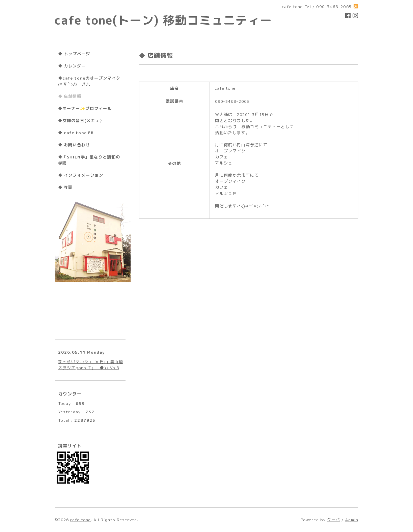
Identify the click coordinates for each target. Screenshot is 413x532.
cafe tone (80, 520)
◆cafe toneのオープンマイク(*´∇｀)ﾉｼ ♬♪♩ (89, 81)
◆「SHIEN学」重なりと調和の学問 (89, 160)
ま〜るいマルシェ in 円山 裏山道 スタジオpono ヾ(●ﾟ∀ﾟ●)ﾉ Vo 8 (91, 365)
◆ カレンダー (72, 66)
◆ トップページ (74, 54)
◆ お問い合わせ (74, 145)
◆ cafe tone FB (76, 133)
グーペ (334, 520)
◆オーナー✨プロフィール (85, 108)
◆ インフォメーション (81, 175)
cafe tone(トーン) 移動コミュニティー (163, 20)
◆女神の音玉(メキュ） (81, 121)
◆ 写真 (65, 187)
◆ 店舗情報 (70, 96)
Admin (352, 520)
